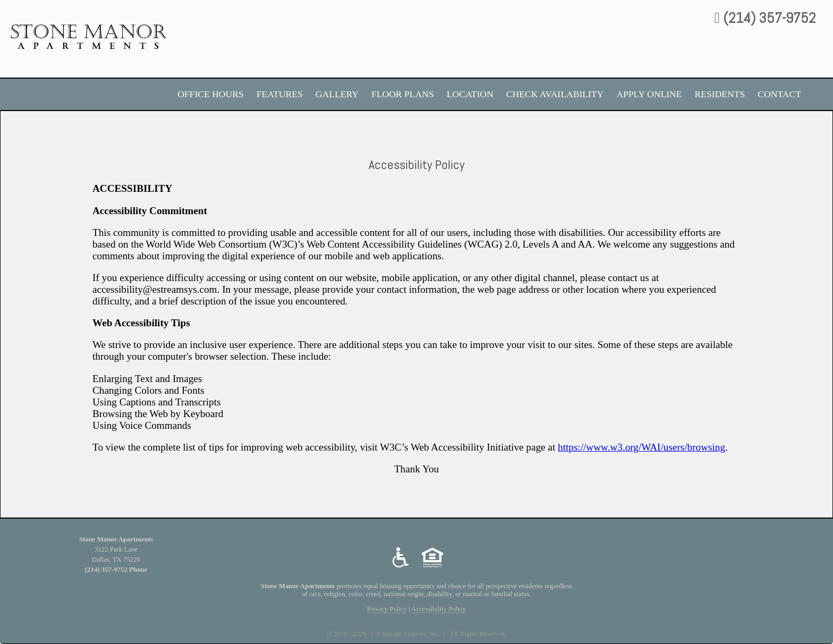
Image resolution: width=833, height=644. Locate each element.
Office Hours (211, 94)
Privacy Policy (387, 609)
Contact (779, 94)
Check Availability (555, 94)
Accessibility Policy (439, 609)
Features (280, 94)
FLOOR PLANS (403, 94)
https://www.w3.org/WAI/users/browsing (641, 447)
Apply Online (649, 94)
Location (470, 94)
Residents (720, 94)
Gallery (337, 94)
